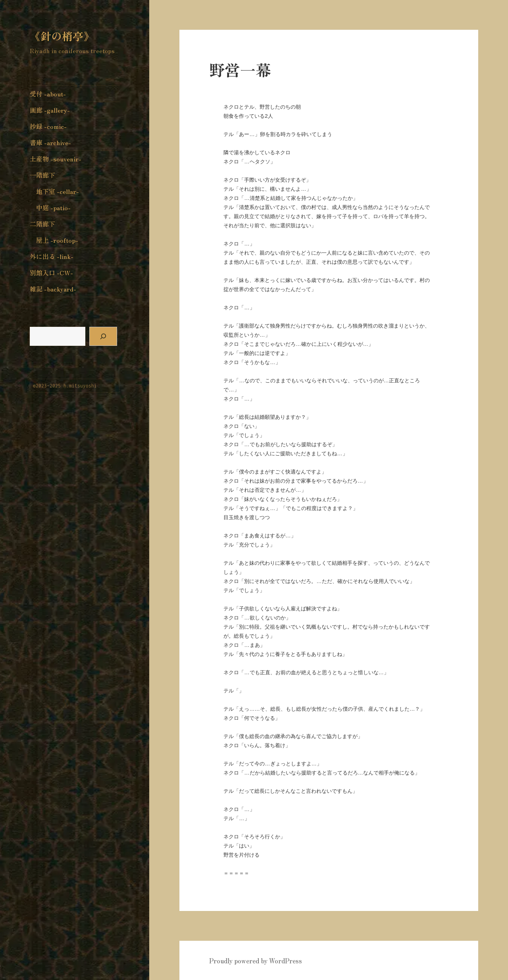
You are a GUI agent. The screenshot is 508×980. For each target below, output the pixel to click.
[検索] (103, 336)
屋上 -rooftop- (57, 240)
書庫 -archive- (50, 142)
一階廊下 (42, 175)
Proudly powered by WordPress (256, 961)
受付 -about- (48, 94)
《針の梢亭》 (62, 36)
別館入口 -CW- (51, 272)
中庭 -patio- (53, 207)
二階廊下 (42, 224)
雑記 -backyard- (53, 289)
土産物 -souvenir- (56, 159)
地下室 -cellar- (58, 191)
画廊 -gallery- (50, 110)
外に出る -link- (52, 256)
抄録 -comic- (48, 126)
